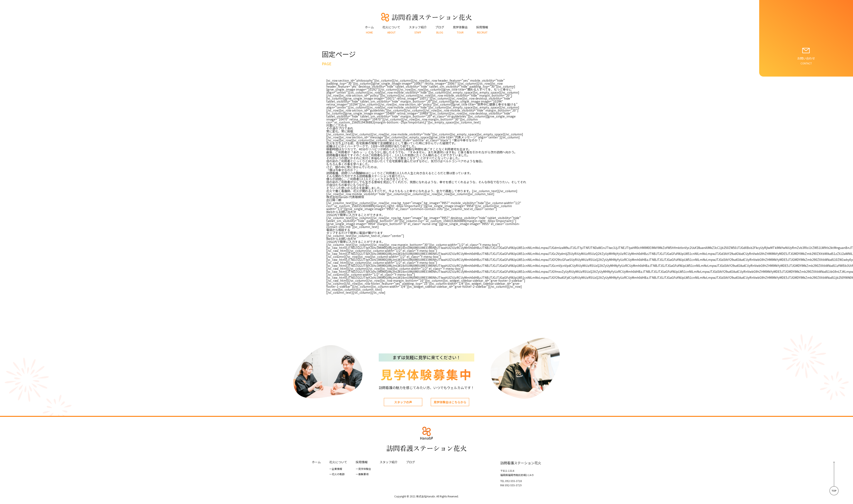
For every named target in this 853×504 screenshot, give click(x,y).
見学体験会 (363, 469)
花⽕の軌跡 (337, 474)
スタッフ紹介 (389, 462)
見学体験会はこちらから (450, 402)
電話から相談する (338, 230)
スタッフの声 (403, 402)
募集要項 (362, 474)
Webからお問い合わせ (341, 212)
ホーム (316, 462)
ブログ (411, 462)
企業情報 (336, 469)
